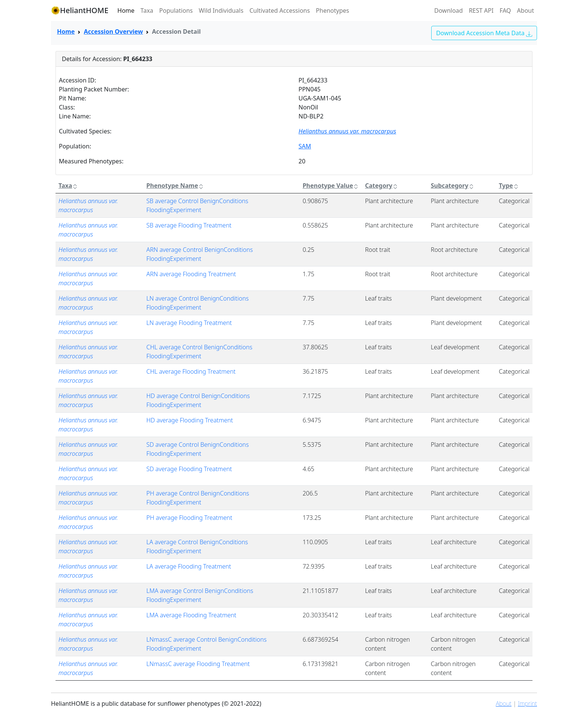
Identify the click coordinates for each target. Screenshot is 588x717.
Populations (176, 10)
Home (126, 10)
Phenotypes (332, 10)
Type (509, 186)
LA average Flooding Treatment (189, 566)
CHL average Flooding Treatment (191, 371)
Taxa (147, 10)
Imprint (527, 704)
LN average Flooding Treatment (189, 323)
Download (448, 10)
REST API (481, 10)
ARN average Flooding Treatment (191, 274)
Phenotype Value (331, 186)
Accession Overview (113, 31)
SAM (305, 146)
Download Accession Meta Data (484, 33)
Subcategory (453, 186)
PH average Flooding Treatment (189, 518)
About (526, 10)
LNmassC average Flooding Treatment (198, 664)
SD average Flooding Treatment (189, 469)
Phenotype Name (175, 186)
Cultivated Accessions (280, 10)
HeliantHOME (80, 10)
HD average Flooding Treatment (190, 420)
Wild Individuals (221, 10)
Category (382, 186)
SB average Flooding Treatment (189, 225)
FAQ (505, 10)
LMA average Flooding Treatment (191, 615)
